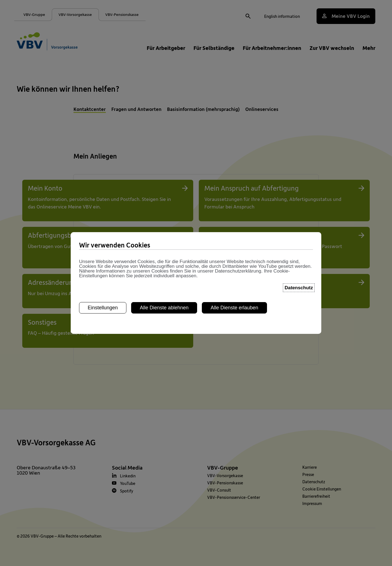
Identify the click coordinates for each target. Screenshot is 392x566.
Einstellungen (103, 247)
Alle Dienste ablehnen (164, 247)
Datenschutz (299, 228)
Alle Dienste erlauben (234, 247)
